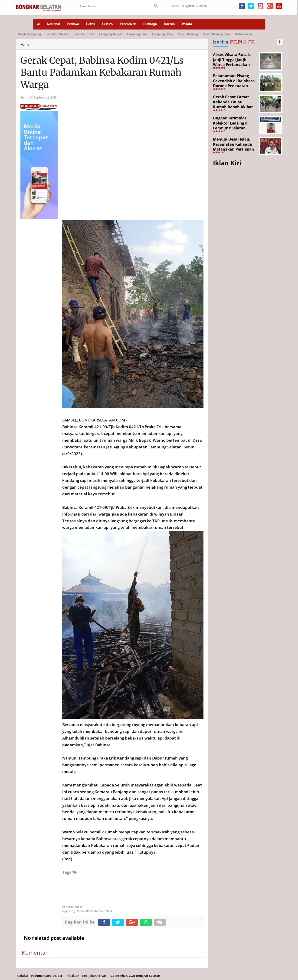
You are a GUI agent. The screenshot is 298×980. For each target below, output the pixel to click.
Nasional (53, 24)
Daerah (169, 24)
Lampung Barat (137, 34)
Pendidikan (128, 24)
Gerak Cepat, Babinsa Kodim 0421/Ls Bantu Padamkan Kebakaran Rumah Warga (102, 72)
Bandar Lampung (29, 34)
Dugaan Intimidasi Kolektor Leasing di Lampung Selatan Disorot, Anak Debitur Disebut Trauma (233, 128)
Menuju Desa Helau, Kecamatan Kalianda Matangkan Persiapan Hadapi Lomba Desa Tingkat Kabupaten (234, 149)
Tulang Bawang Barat (217, 34)
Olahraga (150, 24)
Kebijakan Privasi (95, 976)
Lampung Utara (162, 34)
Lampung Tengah (111, 34)
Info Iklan (72, 976)
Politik (91, 24)
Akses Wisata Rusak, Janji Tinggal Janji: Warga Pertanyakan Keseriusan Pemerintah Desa (232, 65)
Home (25, 44)
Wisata (187, 24)
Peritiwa (73, 24)
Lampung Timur (84, 34)
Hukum (107, 24)
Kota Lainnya (244, 34)
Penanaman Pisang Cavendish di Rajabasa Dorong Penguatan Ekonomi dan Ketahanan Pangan (234, 86)
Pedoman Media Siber (47, 976)
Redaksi (22, 976)
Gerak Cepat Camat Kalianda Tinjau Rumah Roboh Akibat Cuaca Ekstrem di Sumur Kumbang (233, 107)
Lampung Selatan (57, 34)
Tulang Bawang (188, 34)
